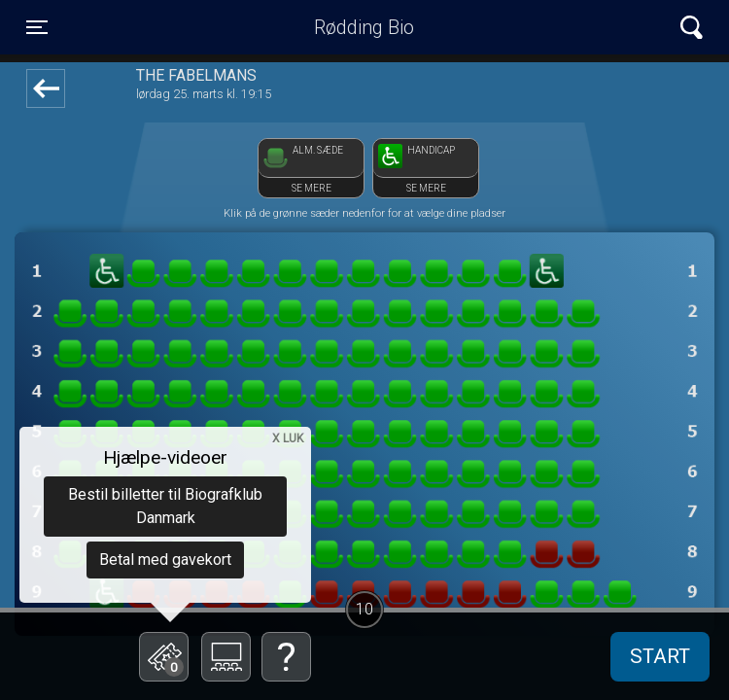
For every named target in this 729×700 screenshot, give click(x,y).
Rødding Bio (364, 27)
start (660, 656)
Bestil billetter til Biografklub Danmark (165, 506)
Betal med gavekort (165, 560)
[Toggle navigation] (37, 27)
